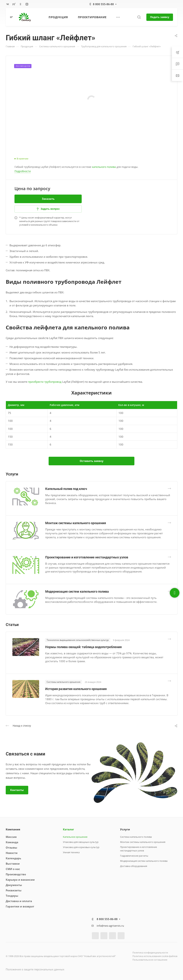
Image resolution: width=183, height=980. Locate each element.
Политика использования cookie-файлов (155, 956)
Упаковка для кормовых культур (81, 847)
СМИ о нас (13, 869)
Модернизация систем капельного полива (77, 591)
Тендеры (12, 896)
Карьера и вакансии (20, 880)
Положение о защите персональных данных (35, 969)
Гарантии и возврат (20, 906)
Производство (16, 874)
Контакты (17, 790)
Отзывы (11, 847)
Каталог (68, 829)
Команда (12, 842)
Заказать (48, 199)
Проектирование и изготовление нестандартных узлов (87, 557)
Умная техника (71, 852)
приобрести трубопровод (45, 382)
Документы (14, 885)
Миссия (11, 837)
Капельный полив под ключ (66, 489)
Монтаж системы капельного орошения (76, 523)
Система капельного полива (136, 837)
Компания (13, 829)
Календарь (13, 858)
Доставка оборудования (134, 866)
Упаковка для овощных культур (81, 842)
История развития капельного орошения (76, 689)
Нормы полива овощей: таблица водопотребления (83, 647)
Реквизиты (14, 890)
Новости (12, 853)
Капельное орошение (75, 837)
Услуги (125, 829)
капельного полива (104, 167)
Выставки (13, 864)
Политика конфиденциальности (150, 953)
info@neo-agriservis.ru (110, 926)
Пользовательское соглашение (150, 960)
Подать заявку (160, 17)
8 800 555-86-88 (103, 4)
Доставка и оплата (19, 901)
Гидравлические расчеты (134, 856)
